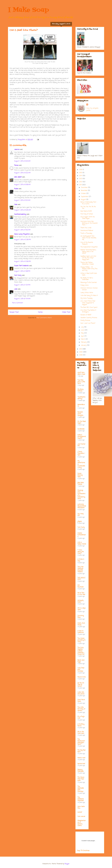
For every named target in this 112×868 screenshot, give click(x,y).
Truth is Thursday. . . (87, 233)
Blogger (67, 864)
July (83, 327)
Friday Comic (85, 285)
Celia (16, 205)
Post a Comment (18, 303)
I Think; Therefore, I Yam (81, 453)
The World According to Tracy (81, 640)
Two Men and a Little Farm (81, 382)
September (85, 197)
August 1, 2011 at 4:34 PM (22, 285)
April (83, 336)
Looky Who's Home (87, 293)
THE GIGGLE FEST (81, 579)
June (83, 330)
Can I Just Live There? (88, 323)
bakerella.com (81, 405)
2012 (81, 182)
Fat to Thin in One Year (81, 594)
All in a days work (82, 609)
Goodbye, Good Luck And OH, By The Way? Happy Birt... (88, 258)
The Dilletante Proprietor (81, 799)
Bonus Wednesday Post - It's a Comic (89, 203)
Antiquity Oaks (80, 601)
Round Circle (82, 677)
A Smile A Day (81, 560)
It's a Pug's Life (81, 717)
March (83, 339)
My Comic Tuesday (87, 298)
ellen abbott (18, 177)
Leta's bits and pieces (81, 693)
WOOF (80, 812)
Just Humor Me (81, 445)
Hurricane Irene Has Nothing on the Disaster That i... (89, 223)
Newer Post (14, 312)
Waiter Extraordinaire (82, 535)
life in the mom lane (81, 733)
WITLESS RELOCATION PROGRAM (82, 506)
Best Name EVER (86, 211)
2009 (81, 352)
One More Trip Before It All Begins (88, 311)
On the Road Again (82, 422)
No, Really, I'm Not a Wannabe (87, 279)
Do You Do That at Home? (81, 685)
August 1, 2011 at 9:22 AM (22, 173)
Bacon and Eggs (81, 661)
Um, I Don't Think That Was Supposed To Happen (88, 303)
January (84, 345)
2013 (81, 179)
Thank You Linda (86, 228)
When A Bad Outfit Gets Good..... (89, 274)
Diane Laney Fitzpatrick (22, 234)
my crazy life (81, 515)
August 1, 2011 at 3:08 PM (22, 271)
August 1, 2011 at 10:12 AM (22, 200)
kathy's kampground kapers (82, 437)
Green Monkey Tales (80, 475)
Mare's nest (81, 758)
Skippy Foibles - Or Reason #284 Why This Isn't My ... (89, 269)
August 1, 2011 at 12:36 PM (23, 240)
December (84, 188)
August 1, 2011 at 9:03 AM (22, 161)
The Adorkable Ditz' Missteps (81, 789)
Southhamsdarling (20, 214)
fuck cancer (81, 817)
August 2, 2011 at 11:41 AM (22, 299)
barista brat (81, 764)
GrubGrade (81, 429)
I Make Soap (28, 10)
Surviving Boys (81, 617)
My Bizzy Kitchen (80, 390)
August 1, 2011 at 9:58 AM (22, 185)
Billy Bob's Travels (81, 484)
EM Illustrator (81, 586)
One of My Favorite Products (87, 243)
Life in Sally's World (82, 543)
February (84, 342)
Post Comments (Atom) (44, 318)
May (83, 333)
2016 (81, 170)
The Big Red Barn (81, 751)
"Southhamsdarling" (81, 398)
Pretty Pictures (85, 320)
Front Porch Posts (81, 701)
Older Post (66, 312)
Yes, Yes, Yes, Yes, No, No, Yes (88, 208)
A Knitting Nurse (81, 725)
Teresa (16, 165)
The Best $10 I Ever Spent (89, 307)
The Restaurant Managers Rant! (81, 742)
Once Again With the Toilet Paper (88, 218)
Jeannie (17, 150)
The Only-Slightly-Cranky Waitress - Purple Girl (81, 651)
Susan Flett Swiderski (21, 266)
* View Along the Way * (81, 552)
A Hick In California (81, 632)
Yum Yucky (18, 275)
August (84, 200)
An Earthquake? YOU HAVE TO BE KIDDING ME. (88, 238)
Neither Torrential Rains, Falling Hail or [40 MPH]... (88, 252)
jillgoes (80, 521)
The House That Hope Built (81, 779)
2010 (81, 349)
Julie (16, 289)
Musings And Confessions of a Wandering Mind (81, 495)
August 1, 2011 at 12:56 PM (23, 262)
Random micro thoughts (80, 414)
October (84, 194)
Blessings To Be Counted (89, 283)
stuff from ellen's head (81, 373)
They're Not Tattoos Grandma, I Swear (87, 263)
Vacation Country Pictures (89, 318)
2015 (81, 173)
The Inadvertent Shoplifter (89, 247)
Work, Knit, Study (81, 624)
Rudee (16, 189)
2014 (81, 176)
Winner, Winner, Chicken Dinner (89, 289)
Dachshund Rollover (87, 231)
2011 (81, 185)
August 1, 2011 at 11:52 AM (22, 230)
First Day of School (87, 214)
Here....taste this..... (81, 807)
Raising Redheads (81, 770)
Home (40, 312)
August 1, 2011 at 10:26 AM (23, 210)
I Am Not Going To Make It (89, 296)
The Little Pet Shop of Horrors (81, 709)
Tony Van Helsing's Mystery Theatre (81, 569)
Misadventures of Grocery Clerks (82, 823)
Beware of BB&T (86, 315)
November (84, 191)
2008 (81, 355)
